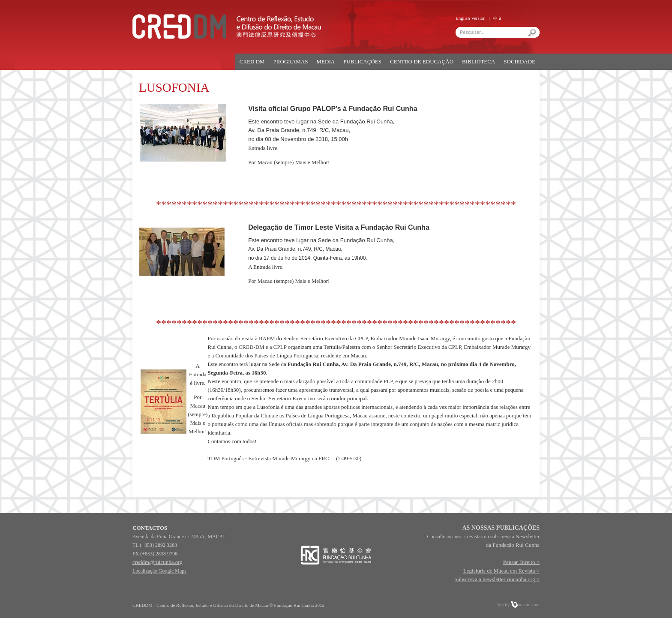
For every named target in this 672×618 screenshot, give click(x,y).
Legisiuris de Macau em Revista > (501, 571)
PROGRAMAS (291, 61)
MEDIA (326, 61)
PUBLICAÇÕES (362, 61)
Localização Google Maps (159, 571)
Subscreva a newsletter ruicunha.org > (497, 579)
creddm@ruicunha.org (157, 562)
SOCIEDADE (519, 61)
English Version (471, 18)
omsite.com (525, 604)
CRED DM (252, 61)
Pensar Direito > (521, 562)
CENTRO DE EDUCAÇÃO (422, 61)
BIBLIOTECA (478, 61)
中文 (498, 18)
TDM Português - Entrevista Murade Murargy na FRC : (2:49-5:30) (284, 458)
